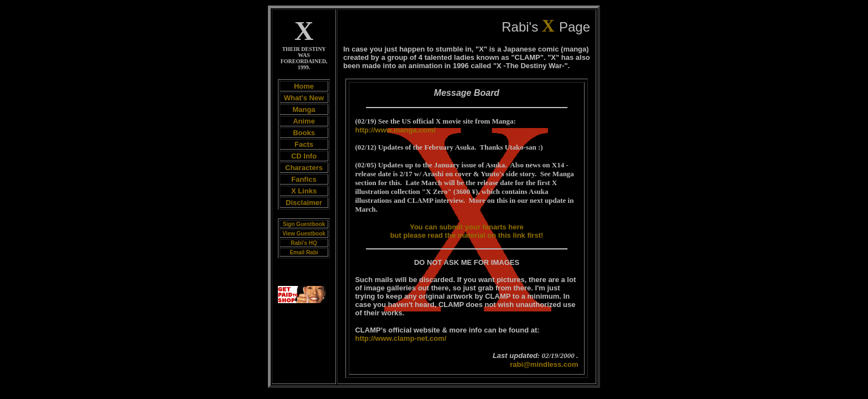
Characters (304, 168)
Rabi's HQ (304, 243)
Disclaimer (304, 203)
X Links (304, 191)
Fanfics (304, 179)
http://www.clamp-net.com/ (401, 338)
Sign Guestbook (304, 224)
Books (304, 133)
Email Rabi (304, 252)
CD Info (304, 156)
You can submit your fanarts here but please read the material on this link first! (467, 231)
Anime (304, 121)
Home (304, 86)
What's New (304, 98)
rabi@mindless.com (544, 364)
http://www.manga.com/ (395, 130)
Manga (304, 109)
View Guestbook (304, 234)
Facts (304, 144)
